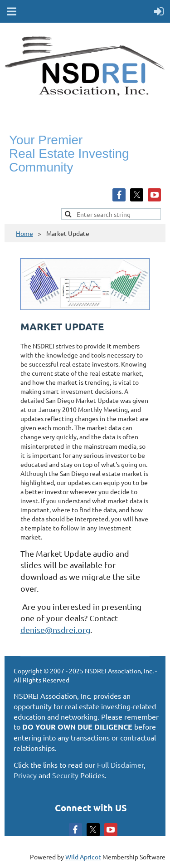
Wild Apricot (83, 857)
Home (24, 233)
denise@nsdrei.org (55, 630)
